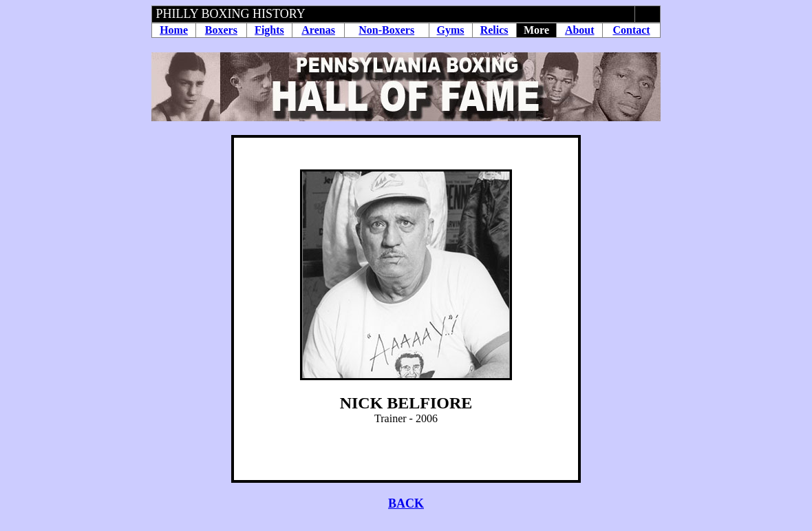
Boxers (221, 30)
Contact (631, 30)
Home (174, 30)
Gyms (451, 30)
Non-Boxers (386, 30)
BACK (406, 503)
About (580, 30)
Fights (269, 30)
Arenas (318, 30)
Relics (494, 30)
